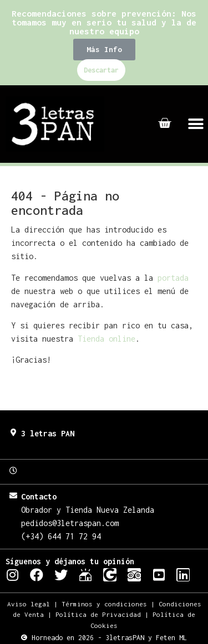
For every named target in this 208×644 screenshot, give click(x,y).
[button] (104, 50)
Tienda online (106, 339)
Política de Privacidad (98, 614)
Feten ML (171, 638)
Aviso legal (29, 604)
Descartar (101, 70)
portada (173, 278)
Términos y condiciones (104, 604)
